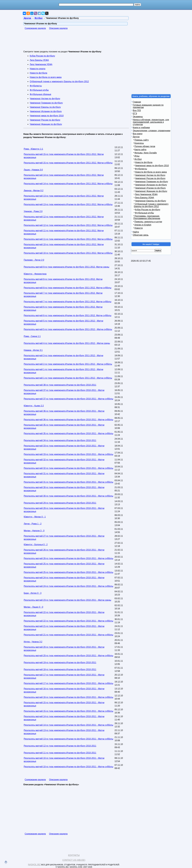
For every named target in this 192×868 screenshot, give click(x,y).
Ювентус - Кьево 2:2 (34, 406)
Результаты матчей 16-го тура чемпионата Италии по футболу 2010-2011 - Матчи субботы (68, 697)
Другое (136, 137)
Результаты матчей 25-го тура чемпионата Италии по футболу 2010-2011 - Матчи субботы (68, 572)
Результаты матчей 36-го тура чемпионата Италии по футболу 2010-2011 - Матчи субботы (68, 420)
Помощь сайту (142, 140)
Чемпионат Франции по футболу (46, 124)
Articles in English (143, 225)
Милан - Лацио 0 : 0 (33, 607)
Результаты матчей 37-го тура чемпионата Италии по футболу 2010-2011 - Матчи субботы (68, 399)
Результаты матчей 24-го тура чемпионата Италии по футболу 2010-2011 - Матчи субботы (68, 586)
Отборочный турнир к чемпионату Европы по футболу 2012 (59, 81)
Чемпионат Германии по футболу (46, 103)
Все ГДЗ (137, 110)
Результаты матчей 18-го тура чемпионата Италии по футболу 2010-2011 (60, 669)
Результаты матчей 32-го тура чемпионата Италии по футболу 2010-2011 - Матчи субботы (68, 468)
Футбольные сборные (40, 94)
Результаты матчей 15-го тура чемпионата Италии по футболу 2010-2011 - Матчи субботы (68, 711)
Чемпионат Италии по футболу (150, 188)
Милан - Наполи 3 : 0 (34, 531)
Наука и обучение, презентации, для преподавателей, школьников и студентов (151, 122)
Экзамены (138, 117)
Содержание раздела (35, 28)
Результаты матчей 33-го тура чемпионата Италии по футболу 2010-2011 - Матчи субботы (68, 454)
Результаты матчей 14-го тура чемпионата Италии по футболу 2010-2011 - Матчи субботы (68, 725)
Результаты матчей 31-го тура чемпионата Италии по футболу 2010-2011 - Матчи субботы (68, 482)
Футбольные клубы (39, 90)
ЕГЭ (135, 114)
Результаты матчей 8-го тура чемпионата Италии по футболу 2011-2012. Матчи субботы (68, 288)
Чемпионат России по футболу (45, 120)
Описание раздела (58, 28)
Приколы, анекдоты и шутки (148, 222)
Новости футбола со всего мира (46, 77)
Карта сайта (140, 150)
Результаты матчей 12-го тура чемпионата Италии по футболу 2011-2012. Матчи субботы (68, 225)
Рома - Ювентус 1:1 (33, 149)
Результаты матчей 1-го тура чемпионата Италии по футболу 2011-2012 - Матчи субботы (68, 378)
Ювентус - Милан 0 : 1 (35, 517)
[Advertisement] (72, 42)
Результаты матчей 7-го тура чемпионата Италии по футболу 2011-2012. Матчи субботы (68, 302)
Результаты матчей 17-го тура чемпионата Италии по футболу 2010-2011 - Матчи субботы (68, 683)
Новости (139, 228)
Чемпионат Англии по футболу (45, 99)
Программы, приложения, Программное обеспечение (147, 217)
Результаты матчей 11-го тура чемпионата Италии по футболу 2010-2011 (60, 753)
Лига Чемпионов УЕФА (41, 64)
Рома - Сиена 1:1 (32, 336)
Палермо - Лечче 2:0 (34, 260)
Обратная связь (141, 235)
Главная (137, 102)
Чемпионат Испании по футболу (46, 111)
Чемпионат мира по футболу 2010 (47, 116)
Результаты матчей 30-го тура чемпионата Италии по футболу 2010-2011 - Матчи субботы (68, 496)
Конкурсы (139, 143)
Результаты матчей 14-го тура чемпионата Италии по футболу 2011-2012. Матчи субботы (68, 184)
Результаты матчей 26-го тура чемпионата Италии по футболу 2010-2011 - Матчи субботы (68, 558)
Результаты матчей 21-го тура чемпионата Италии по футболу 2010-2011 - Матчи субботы (68, 635)
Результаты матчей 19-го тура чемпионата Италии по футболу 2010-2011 (60, 663)
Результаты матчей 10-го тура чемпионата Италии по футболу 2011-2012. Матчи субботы (68, 253)
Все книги (138, 134)
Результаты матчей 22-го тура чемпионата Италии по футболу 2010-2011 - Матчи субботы (68, 621)
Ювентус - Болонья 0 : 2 (36, 545)
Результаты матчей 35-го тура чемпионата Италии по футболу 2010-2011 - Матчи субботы (68, 433)
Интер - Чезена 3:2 (33, 642)
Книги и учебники (141, 128)
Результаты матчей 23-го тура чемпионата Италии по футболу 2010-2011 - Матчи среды (67, 600)
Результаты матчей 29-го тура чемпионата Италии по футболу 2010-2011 (60, 503)
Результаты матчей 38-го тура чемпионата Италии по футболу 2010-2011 (60, 385)
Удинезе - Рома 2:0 (33, 211)
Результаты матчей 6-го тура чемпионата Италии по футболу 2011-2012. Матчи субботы (68, 315)
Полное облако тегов (145, 146)
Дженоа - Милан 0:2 (34, 191)
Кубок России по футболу (42, 56)
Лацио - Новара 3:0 (33, 170)
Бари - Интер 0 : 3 (33, 593)
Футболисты (36, 86)
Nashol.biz (34, 865)
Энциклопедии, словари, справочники (152, 131)
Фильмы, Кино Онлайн (146, 153)
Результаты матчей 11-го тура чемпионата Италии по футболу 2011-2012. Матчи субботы (68, 239)
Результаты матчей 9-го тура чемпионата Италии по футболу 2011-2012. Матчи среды (66, 267)
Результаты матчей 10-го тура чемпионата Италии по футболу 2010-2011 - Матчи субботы (68, 767)
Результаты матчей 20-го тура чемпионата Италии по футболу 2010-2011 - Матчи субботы (68, 656)
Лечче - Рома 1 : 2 (33, 524)
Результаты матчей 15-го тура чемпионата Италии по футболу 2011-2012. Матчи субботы (68, 163)
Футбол (138, 159)
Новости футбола (38, 73)
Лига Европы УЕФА (39, 60)
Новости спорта (38, 69)
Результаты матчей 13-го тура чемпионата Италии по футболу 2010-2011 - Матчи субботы (68, 739)
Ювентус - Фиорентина (35, 274)
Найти (136, 232)
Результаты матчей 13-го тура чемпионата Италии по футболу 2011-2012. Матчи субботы (68, 204)
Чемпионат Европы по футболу (45, 107)
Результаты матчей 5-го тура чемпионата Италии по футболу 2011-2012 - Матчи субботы (68, 329)
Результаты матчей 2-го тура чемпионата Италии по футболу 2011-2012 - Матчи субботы (68, 364)
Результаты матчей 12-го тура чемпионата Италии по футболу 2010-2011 (60, 746)
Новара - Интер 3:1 (33, 350)
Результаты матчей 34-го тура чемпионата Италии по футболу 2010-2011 (60, 440)
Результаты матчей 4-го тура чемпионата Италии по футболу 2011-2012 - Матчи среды (67, 343)
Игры (137, 156)
